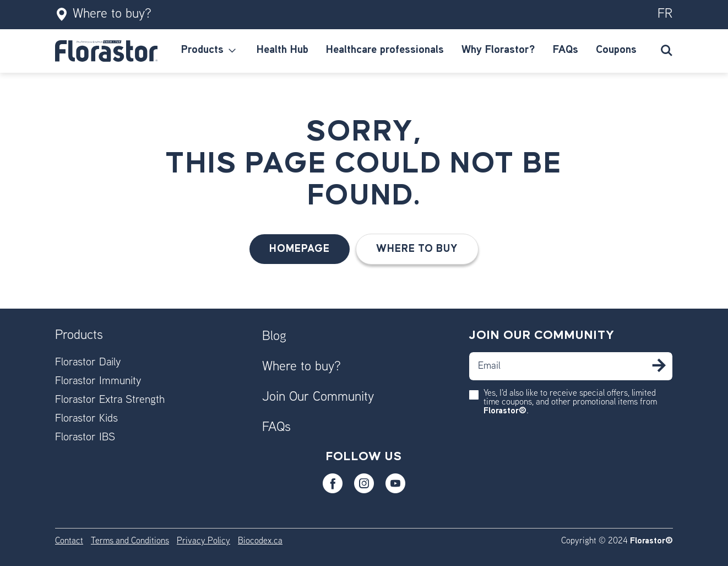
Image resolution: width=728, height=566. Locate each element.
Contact (69, 541)
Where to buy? (103, 14)
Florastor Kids (86, 419)
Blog (274, 337)
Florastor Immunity (98, 382)
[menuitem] (210, 51)
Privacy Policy (203, 541)
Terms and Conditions (130, 541)
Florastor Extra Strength (110, 400)
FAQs (276, 428)
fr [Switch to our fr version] (665, 14)
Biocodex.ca (260, 541)
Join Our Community (318, 397)
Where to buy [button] (417, 249)
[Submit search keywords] (666, 51)
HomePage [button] (300, 249)
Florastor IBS (85, 438)
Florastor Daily (88, 363)
